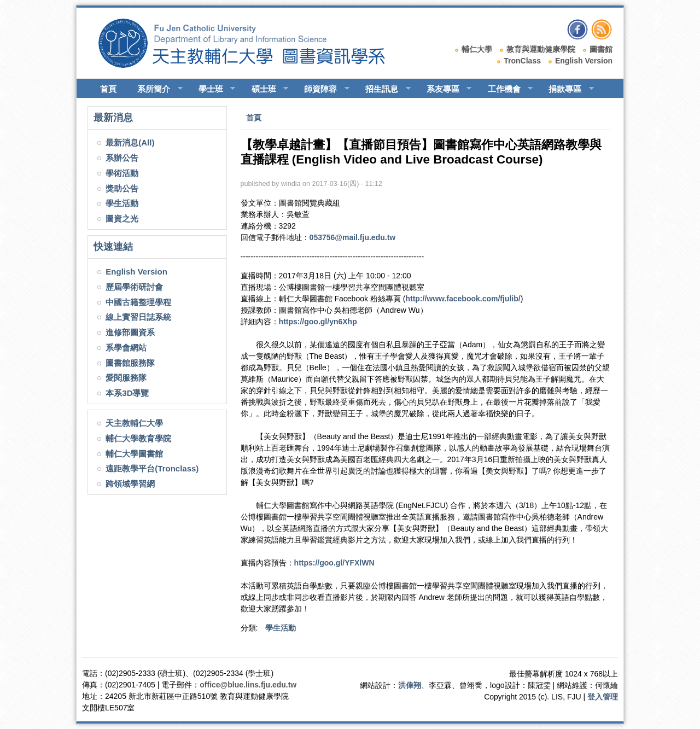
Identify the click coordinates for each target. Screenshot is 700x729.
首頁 (108, 89)
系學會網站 (126, 348)
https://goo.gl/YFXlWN (334, 563)
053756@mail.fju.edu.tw (353, 237)
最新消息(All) (130, 142)
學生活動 (122, 203)
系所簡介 (155, 89)
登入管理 (603, 697)
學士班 (212, 89)
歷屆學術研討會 (134, 287)
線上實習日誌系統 (138, 317)
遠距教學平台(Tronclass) (152, 468)
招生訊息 (383, 89)
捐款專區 (566, 89)
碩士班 (265, 89)
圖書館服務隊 (130, 363)
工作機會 (506, 89)
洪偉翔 (410, 685)
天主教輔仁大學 (134, 423)
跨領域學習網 (130, 484)
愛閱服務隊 (126, 378)
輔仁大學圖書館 (134, 454)
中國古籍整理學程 (138, 302)
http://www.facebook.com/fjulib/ (463, 299)
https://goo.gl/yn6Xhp (318, 322)
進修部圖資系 (130, 332)
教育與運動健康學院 (541, 49)
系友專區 (444, 89)
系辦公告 (122, 158)
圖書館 (601, 49)
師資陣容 (322, 89)
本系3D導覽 (127, 393)
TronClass (522, 61)
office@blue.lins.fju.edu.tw (248, 685)
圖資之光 (122, 218)
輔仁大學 (477, 49)
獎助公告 (122, 188)
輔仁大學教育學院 (138, 438)
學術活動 (122, 173)
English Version (584, 61)
